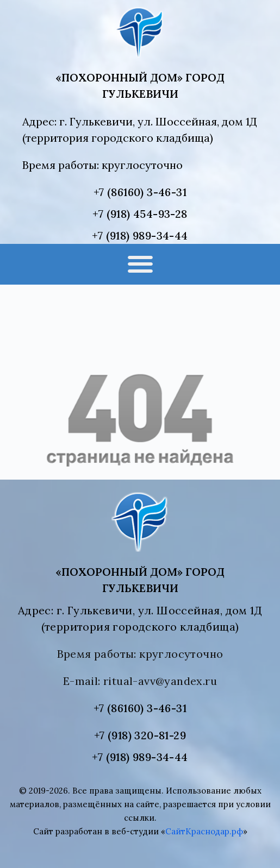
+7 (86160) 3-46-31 (140, 192)
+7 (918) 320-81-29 (140, 735)
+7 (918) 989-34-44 (140, 235)
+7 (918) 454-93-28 (140, 214)
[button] (140, 264)
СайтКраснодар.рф (204, 831)
